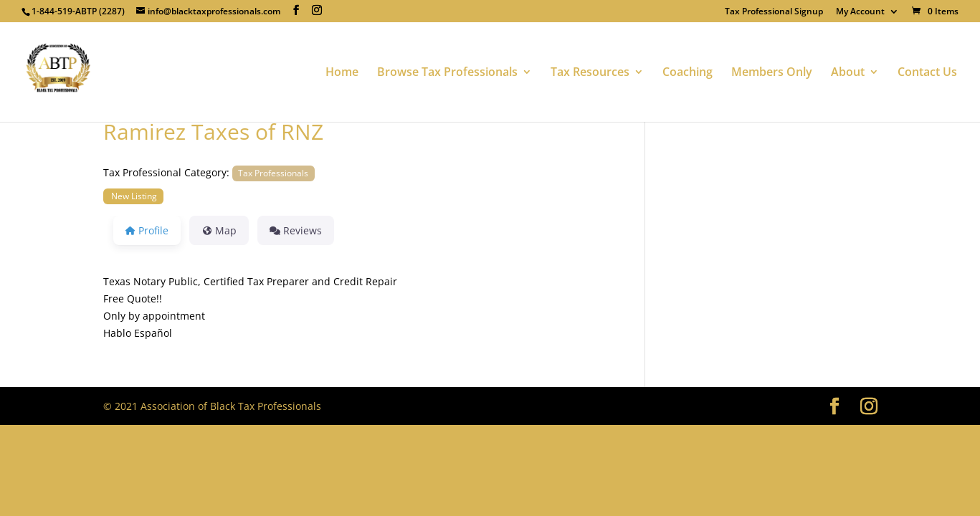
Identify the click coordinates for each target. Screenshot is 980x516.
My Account (860, 12)
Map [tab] (219, 230)
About (848, 73)
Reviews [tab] (296, 230)
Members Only (772, 73)
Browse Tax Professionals (447, 73)
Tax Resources (590, 73)
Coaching (688, 73)
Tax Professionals (273, 173)
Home (342, 73)
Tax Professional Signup (774, 12)
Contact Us (927, 73)
